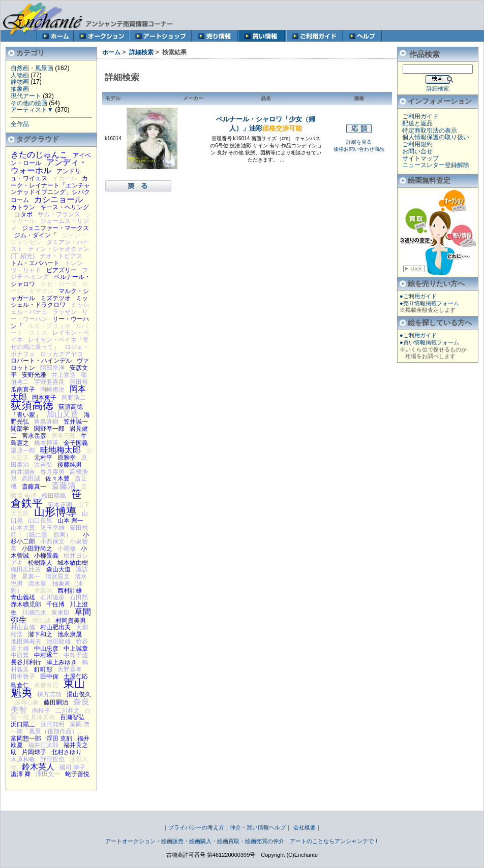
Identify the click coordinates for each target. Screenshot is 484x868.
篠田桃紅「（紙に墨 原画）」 (49, 531)
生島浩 (43, 591)
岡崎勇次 (52, 390)
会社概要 (305, 827)
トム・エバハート (35, 263)
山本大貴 (23, 528)
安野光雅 (34, 375)
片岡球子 (34, 752)
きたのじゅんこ (39, 154)
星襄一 (31, 576)
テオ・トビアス (61, 256)
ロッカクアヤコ (62, 354)
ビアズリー (62, 270)
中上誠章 (76, 649)
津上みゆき (62, 662)
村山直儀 (23, 627)
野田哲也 (52, 759)
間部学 (20, 429)
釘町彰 (43, 669)
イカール (65, 178)
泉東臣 (60, 613)
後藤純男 (70, 465)
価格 (359, 98)
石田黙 (79, 597)
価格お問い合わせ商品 (359, 149)
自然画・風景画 (32, 68)
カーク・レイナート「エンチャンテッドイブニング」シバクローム (50, 189)
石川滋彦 (52, 597)
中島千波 (76, 655)
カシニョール (58, 199)
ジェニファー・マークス (55, 228)
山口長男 (40, 521)
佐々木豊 (57, 478)
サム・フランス (59, 214)
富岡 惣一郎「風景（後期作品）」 (50, 728)
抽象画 (20, 89)
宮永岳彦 (34, 436)
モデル (113, 98)
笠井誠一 (76, 422)
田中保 (49, 677)
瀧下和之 (40, 634)
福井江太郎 (43, 745)
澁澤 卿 (21, 774)
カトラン (23, 207)
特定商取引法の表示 (430, 131)
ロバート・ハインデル (41, 361)
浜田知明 (52, 724)
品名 (266, 98)
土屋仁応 (76, 677)
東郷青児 (46, 685)
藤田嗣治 (56, 702)
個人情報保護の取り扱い (436, 137)
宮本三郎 (64, 436)
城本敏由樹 (73, 563)
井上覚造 (64, 375)
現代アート (26, 96)
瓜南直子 (23, 390)
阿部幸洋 (52, 368)
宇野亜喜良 (49, 382)
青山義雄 (23, 597)
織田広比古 (26, 569)
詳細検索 (141, 52)
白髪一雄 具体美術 (51, 714)
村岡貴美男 (71, 621)
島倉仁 (20, 685)
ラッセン (65, 312)
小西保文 (52, 541)
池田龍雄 (58, 641)
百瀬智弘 (72, 717)
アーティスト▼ (32, 110)
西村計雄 (70, 591)
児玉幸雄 (52, 528)
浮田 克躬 (59, 738)
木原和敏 (23, 759)
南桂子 (41, 711)
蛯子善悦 (77, 774)
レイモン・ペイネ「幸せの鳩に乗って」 (50, 343)
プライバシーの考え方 (196, 827)
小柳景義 (46, 556)
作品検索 (425, 54)
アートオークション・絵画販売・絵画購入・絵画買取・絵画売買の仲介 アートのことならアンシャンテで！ (242, 841)
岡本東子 (44, 398)
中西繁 (20, 655)
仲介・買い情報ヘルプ (258, 827)
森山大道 (58, 569)
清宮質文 (57, 576)
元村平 (43, 458)
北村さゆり (67, 752)
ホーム (111, 52)
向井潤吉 (23, 472)
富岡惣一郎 (26, 738)
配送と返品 (417, 123)
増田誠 (41, 621)
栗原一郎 (23, 451)
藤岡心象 (26, 702)
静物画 (20, 82)
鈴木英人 (38, 766)
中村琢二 (46, 655)
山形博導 (55, 512)
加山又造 (63, 414)
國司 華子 (72, 767)
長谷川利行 (26, 662)
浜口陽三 (23, 724)
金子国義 (76, 443)
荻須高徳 (32, 405)
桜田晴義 (54, 496)
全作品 (20, 124)
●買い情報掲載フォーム (429, 342)
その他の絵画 (29, 103)
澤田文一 (48, 774)
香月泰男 (52, 472)
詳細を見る (359, 142)
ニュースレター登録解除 (436, 165)
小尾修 (67, 549)
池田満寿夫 (26, 641)
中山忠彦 (46, 649)
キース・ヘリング (65, 207)
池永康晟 (70, 634)
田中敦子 (23, 677)
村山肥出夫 (55, 627)
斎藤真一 (34, 487)
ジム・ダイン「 (36, 235)
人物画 (20, 75)
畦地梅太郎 (60, 449)
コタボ (23, 214)
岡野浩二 (74, 398)
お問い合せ (417, 151)
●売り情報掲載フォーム (429, 303)
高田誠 (31, 478)
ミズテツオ (55, 298)
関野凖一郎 (49, 429)
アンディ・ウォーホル (49, 166)
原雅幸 (67, 458)
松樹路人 (40, 563)
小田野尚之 (37, 549)
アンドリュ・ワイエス (46, 175)
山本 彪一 (70, 521)
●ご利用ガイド (418, 296)
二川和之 (68, 711)
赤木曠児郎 (26, 604)
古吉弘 (43, 465)
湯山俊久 (79, 694)
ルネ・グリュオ (49, 326)
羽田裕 (79, 382)
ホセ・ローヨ (58, 284)
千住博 (55, 604)
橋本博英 (46, 443)
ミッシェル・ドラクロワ (49, 302)
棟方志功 (49, 694)
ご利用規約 (417, 144)
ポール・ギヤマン (49, 287)
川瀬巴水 (34, 613)
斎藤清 (64, 486)
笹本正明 (60, 505)
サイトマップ (420, 158)
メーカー (193, 98)
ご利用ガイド (420, 116)
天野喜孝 (70, 669)
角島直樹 (46, 422)
